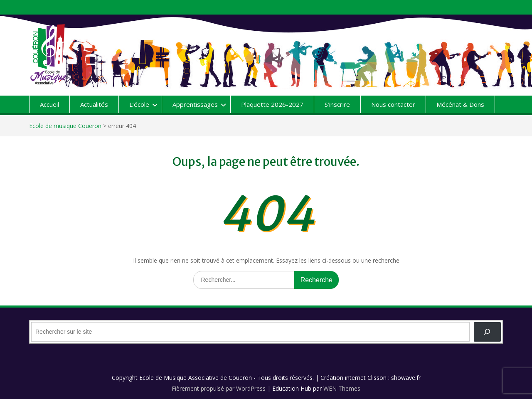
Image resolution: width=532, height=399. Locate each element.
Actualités (94, 104)
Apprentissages (195, 104)
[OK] (487, 332)
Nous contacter (393, 104)
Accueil (49, 104)
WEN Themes (342, 388)
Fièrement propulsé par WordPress (219, 388)
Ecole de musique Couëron (65, 126)
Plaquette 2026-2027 (272, 104)
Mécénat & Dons (460, 104)
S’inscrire (337, 104)
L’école (139, 104)
